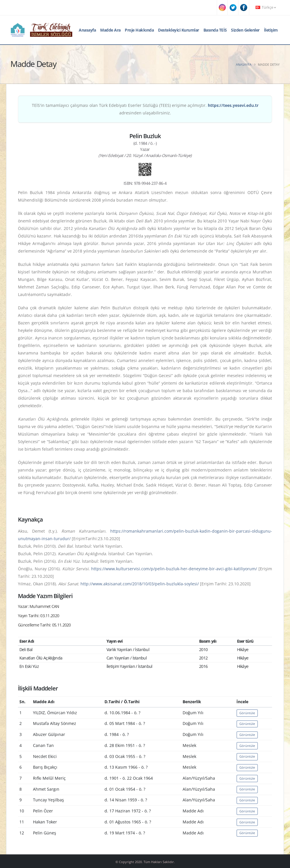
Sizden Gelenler (245, 30)
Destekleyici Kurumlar (179, 30)
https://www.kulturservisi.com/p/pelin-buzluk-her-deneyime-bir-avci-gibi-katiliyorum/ (174, 569)
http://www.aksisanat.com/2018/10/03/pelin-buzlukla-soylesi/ (140, 584)
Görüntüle (247, 713)
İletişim (271, 30)
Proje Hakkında (139, 30)
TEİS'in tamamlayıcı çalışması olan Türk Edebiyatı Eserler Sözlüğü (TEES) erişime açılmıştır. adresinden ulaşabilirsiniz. (145, 109)
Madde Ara (110, 30)
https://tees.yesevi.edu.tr (233, 105)
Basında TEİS (215, 30)
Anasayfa (87, 30)
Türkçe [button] (266, 7)
